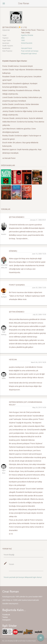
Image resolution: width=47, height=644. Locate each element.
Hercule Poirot (27, 48)
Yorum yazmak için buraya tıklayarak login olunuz (23, 577)
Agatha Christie (27, 35)
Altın (23, 38)
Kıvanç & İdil (13, 641)
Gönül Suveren (27, 43)
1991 (23, 40)
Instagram (6, 620)
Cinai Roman (24, 3)
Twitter (5, 617)
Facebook (6, 615)
